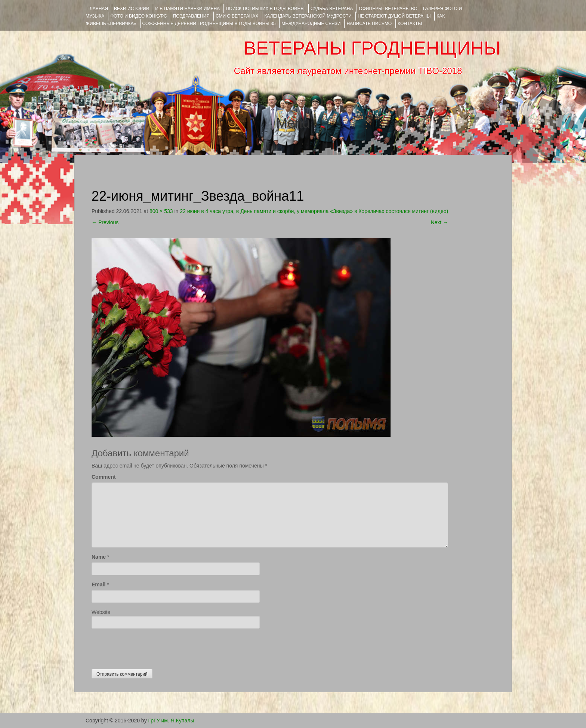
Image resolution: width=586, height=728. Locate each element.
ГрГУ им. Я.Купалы (171, 721)
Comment (104, 477)
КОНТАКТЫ (410, 24)
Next (439, 222)
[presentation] (148, 647)
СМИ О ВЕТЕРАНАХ (237, 16)
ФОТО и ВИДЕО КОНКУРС (138, 16)
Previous (105, 222)
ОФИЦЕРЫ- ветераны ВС (388, 9)
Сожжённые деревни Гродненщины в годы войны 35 (209, 24)
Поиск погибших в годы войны (265, 9)
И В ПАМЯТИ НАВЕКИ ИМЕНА (187, 9)
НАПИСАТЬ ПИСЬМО (369, 24)
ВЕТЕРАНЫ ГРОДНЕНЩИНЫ (372, 48)
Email (98, 584)
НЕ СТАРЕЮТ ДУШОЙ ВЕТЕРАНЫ (394, 16)
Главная (98, 9)
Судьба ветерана (332, 9)
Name (99, 557)
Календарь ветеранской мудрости (308, 16)
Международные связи (311, 24)
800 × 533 (161, 211)
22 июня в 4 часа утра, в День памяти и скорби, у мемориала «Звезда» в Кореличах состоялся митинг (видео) (314, 211)
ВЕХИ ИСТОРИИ (132, 9)
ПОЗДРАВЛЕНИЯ (191, 16)
